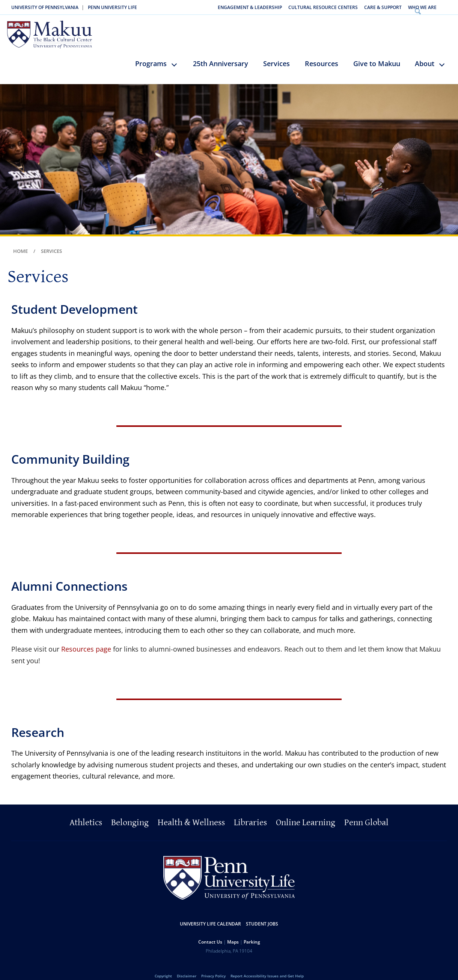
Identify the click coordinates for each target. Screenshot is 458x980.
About (425, 53)
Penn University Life (112, 7)
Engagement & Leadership (250, 7)
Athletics (86, 812)
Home (20, 241)
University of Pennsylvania (45, 7)
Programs (151, 53)
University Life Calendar (210, 914)
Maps (233, 932)
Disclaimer (187, 966)
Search (448, 7)
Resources (322, 53)
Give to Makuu (377, 53)
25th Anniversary (221, 53)
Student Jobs (262, 914)
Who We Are (422, 7)
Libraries (250, 812)
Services (276, 53)
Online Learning (306, 812)
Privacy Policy (213, 966)
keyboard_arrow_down (178, 60)
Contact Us (210, 932)
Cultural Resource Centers (323, 7)
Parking (252, 932)
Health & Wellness (191, 812)
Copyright (163, 966)
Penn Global (366, 812)
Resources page (86, 639)
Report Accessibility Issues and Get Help (267, 966)
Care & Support (383, 7)
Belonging (130, 812)
